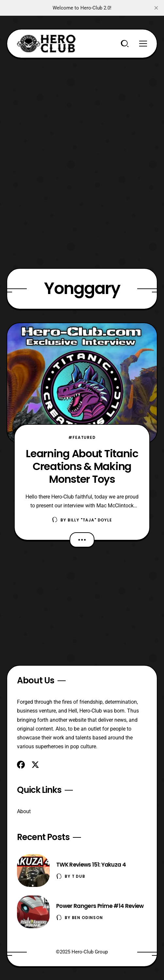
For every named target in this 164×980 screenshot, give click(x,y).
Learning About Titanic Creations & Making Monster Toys (82, 466)
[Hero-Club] (46, 44)
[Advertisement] (82, 104)
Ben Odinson (87, 918)
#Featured (82, 437)
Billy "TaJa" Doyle (90, 520)
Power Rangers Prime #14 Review (100, 906)
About (24, 811)
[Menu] (143, 44)
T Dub (79, 876)
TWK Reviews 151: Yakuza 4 (91, 865)
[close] (156, 8)
